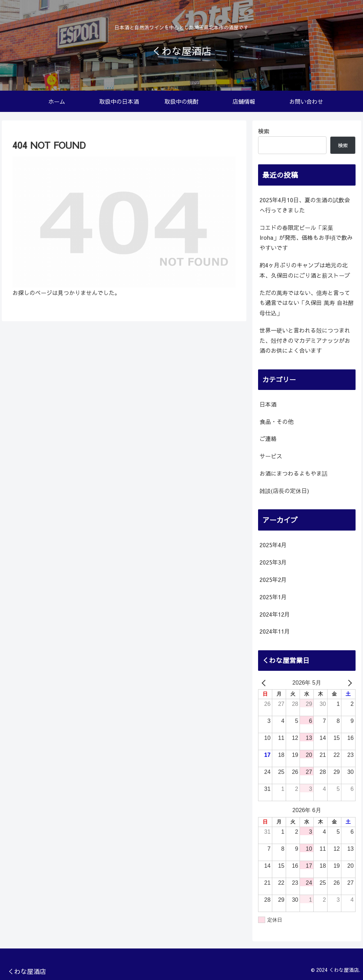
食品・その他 (277, 421)
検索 (264, 131)
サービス (271, 456)
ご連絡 (268, 438)
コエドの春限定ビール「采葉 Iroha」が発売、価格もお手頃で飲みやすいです (306, 238)
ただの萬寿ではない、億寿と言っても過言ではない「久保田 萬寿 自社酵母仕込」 (307, 303)
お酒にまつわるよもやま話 (294, 473)
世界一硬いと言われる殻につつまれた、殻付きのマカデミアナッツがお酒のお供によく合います (305, 340)
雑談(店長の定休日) (284, 491)
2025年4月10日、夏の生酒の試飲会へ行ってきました (305, 205)
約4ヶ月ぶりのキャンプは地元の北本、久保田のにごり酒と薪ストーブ (305, 270)
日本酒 (268, 404)
